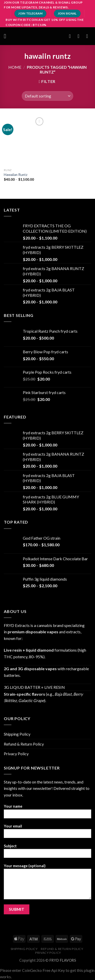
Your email (48, 833)
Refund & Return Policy (24, 744)
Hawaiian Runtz (16, 175)
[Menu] (7, 36)
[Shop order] (48, 96)
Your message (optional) (48, 883)
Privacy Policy (16, 754)
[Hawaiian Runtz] (24, 141)
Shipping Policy (17, 734)
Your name (48, 813)
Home (15, 67)
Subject (48, 853)
